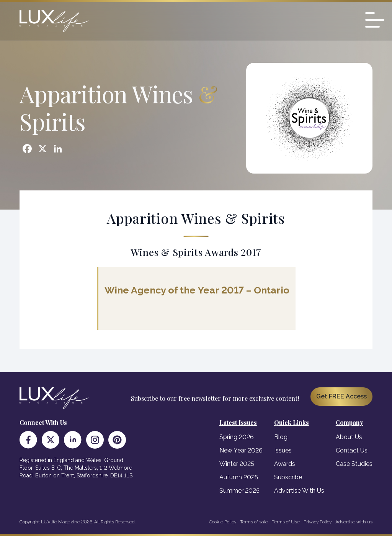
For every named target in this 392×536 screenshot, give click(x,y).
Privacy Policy (318, 522)
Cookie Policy (223, 522)
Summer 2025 (239, 491)
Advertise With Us (299, 491)
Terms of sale (254, 522)
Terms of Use (286, 522)
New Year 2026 (241, 450)
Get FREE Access (341, 396)
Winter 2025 (237, 464)
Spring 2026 (237, 437)
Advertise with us (354, 522)
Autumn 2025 (239, 477)
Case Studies (354, 464)
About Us (349, 437)
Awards (285, 464)
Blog (281, 437)
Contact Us (352, 450)
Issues (283, 450)
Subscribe (288, 477)
